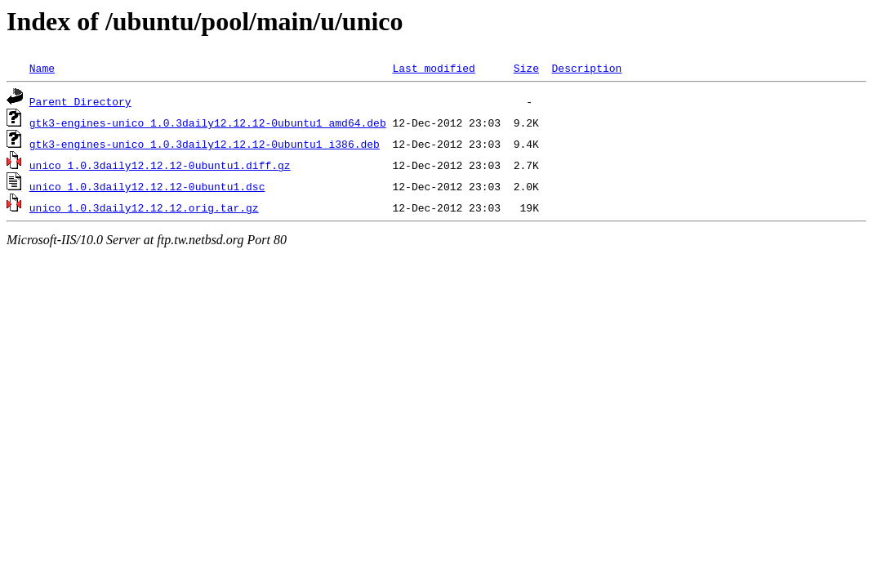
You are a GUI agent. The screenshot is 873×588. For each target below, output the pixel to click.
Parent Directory (80, 101)
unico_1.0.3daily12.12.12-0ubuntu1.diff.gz (160, 165)
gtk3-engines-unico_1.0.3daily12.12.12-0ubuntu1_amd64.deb (208, 122)
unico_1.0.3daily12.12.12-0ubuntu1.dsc (147, 186)
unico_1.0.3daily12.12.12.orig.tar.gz (144, 207)
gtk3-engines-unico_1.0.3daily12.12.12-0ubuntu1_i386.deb (205, 144)
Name (42, 68)
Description (586, 68)
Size (526, 68)
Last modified (433, 68)
